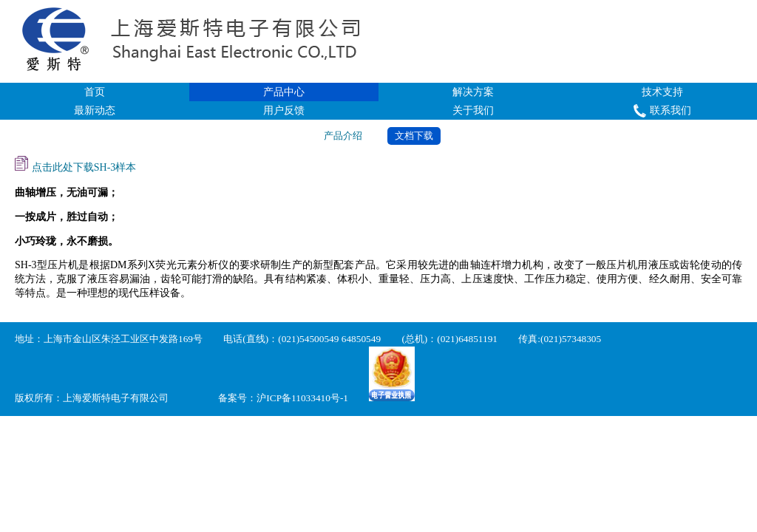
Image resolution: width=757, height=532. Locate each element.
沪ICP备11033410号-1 (302, 398)
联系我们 (662, 111)
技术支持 (662, 92)
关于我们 (473, 110)
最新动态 (95, 110)
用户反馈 (284, 110)
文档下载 (414, 136)
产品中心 (284, 92)
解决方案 (473, 92)
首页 (95, 92)
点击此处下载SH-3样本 (75, 164)
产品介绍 (343, 136)
